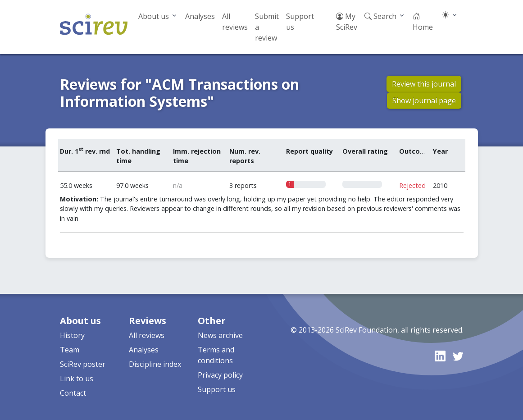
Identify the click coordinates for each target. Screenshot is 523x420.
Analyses (200, 16)
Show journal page (424, 100)
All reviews (235, 22)
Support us (300, 22)
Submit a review (267, 27)
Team (70, 350)
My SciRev (347, 22)
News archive (220, 335)
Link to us (77, 379)
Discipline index (155, 364)
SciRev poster (83, 364)
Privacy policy (220, 375)
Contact (73, 393)
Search (380, 16)
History (72, 335)
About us (154, 16)
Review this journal (424, 84)
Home (423, 22)
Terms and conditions (216, 355)
